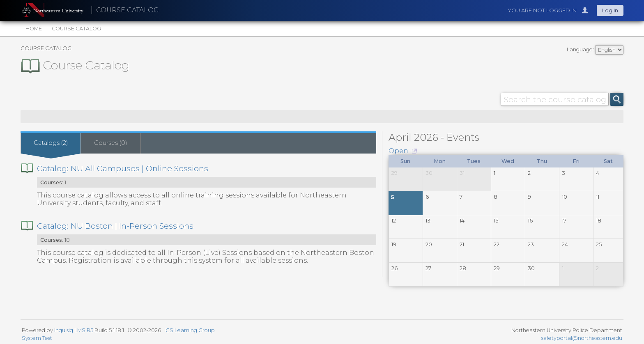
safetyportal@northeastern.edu (582, 338)
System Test (37, 338)
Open (398, 151)
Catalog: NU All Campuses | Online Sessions (123, 168)
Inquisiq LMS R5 (74, 330)
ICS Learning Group (190, 330)
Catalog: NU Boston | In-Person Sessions (115, 226)
